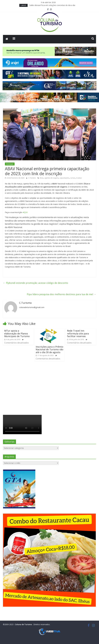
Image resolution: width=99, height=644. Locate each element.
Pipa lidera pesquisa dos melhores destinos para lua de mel (61, 294)
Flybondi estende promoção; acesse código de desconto (36, 283)
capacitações (64, 178)
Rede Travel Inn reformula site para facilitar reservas (78, 333)
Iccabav (79, 178)
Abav (42, 178)
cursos (73, 178)
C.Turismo (32, 178)
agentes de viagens (51, 178)
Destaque (10, 164)
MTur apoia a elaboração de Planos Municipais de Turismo (17, 333)
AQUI (25, 212)
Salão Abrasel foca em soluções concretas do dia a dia (52, 5)
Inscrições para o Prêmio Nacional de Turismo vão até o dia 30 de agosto (49, 349)
